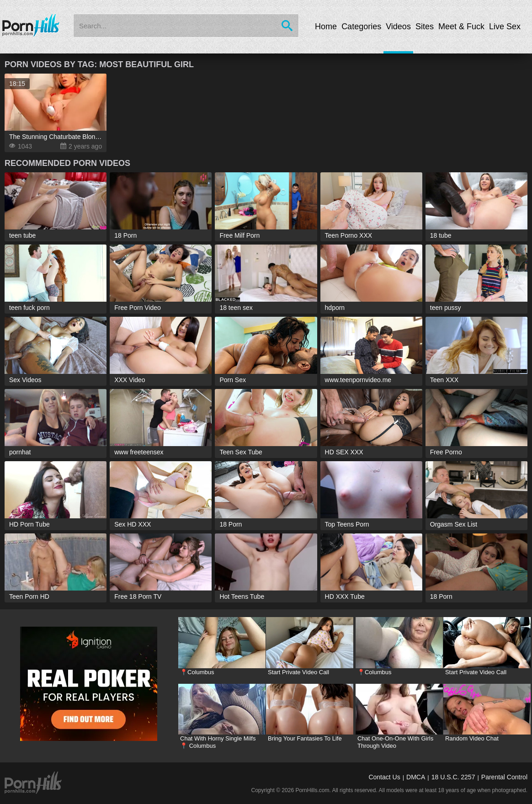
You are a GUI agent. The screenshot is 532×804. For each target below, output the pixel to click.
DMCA (416, 777)
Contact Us (384, 777)
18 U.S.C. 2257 (453, 777)
